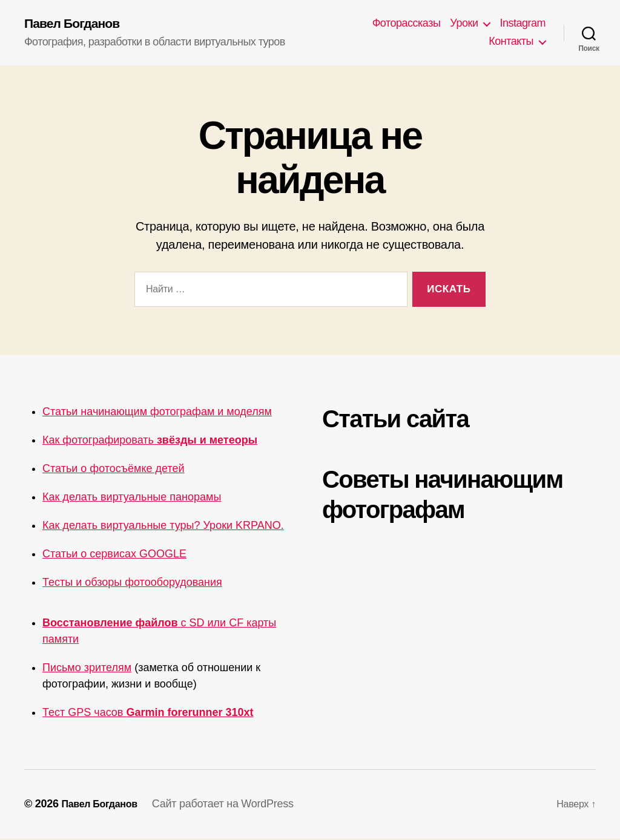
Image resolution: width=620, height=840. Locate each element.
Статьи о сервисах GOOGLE (114, 556)
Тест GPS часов (148, 714)
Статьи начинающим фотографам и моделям (157, 413)
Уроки (464, 24)
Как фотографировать (150, 442)
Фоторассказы (407, 24)
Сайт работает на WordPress (232, 806)
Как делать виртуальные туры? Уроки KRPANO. (163, 527)
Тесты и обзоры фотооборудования (132, 584)
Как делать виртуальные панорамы (132, 499)
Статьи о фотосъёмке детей (114, 470)
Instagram (523, 24)
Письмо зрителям (87, 669)
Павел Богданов (79, 24)
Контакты (511, 42)
